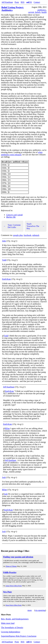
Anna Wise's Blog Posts (14, 586)
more (30, 610)
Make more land (8, 623)
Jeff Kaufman (7, 2)
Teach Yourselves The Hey (36, 226)
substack (36, 235)
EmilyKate (6, 279)
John (4, 241)
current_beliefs (34, 12)
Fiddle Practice (10, 572)
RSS (23, 2)
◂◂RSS (29, 2)
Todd (4, 260)
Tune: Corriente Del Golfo (12, 226)
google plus (18, 235)
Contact (37, 2)
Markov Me (11, 217)
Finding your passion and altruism (18, 557)
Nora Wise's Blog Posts (14, 605)
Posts (17, 2)
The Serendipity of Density (12, 628)
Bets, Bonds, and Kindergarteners (15, 619)
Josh (4, 477)
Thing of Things (11, 566)
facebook (27, 235)
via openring (40, 610)
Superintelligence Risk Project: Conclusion (19, 636)
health (44, 12)
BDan (7, 428)
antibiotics (42, 10)
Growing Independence (11, 632)
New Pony (7, 592)
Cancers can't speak (14, 215)
